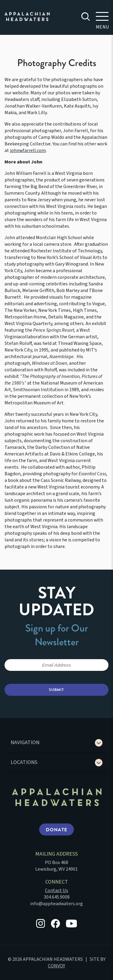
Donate (56, 830)
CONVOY (56, 966)
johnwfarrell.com (28, 151)
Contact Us (56, 890)
